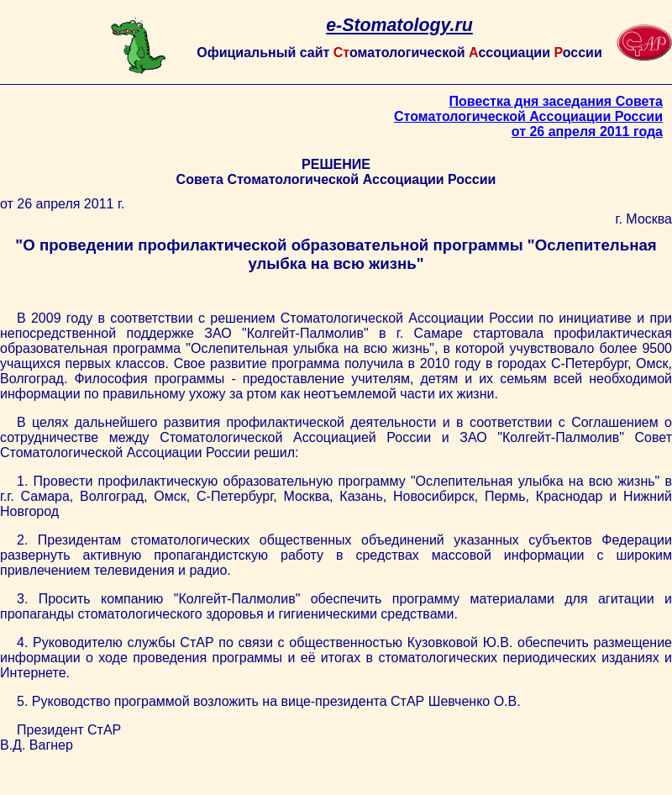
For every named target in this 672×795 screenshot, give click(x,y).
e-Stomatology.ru (399, 25)
